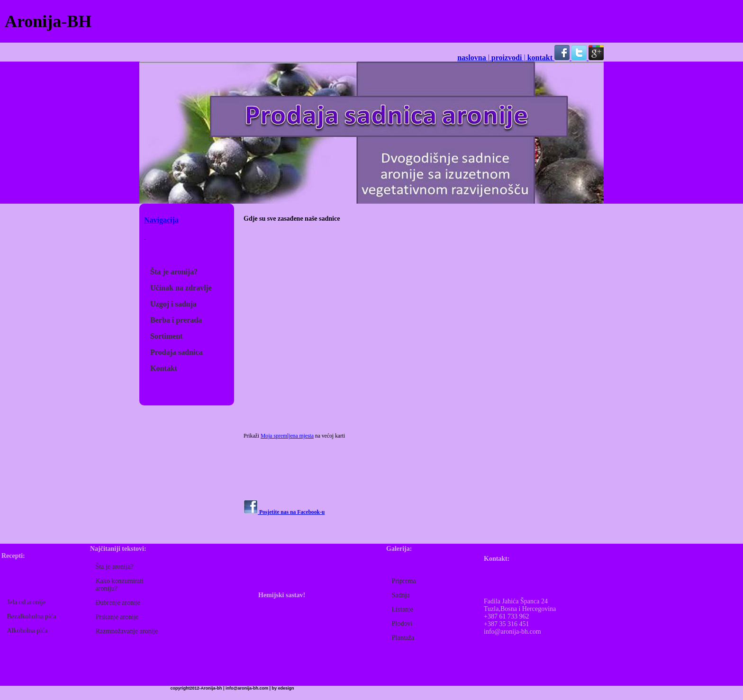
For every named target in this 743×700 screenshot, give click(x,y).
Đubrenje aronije (118, 603)
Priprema (404, 581)
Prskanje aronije (117, 617)
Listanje (403, 609)
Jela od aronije (27, 602)
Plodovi (402, 624)
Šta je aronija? (115, 567)
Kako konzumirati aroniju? (120, 585)
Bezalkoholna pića (32, 616)
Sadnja (401, 595)
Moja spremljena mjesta (287, 436)
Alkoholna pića (27, 631)
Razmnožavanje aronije (127, 631)
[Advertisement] (553, 21)
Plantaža (403, 638)
